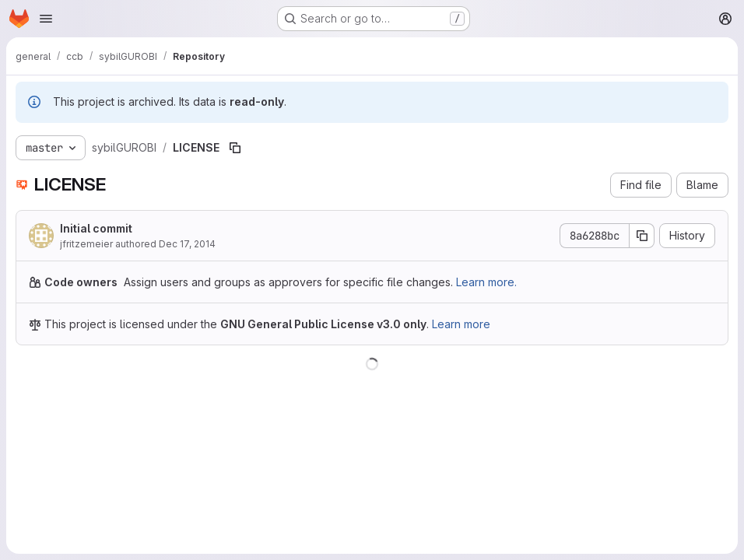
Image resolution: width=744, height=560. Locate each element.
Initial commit (96, 228)
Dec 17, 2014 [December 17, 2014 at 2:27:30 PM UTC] (187, 244)
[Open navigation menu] (46, 19)
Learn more (461, 324)
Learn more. (486, 282)
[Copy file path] (235, 148)
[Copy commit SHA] (642, 236)
